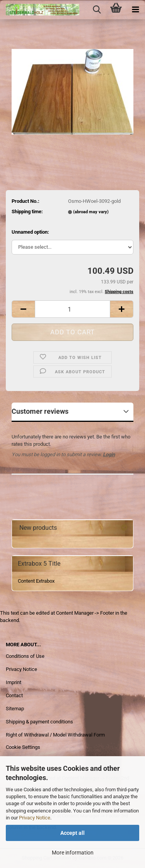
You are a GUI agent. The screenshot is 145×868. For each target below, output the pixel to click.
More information (73, 853)
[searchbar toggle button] (97, 10)
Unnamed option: (30, 232)
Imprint (14, 682)
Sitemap (15, 709)
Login (109, 454)
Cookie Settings (23, 747)
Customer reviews (40, 411)
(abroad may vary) (91, 212)
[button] (23, 309)
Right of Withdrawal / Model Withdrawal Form (55, 735)
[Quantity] (72, 309)
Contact (14, 695)
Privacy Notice (35, 818)
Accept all (72, 833)
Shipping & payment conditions (39, 722)
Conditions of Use (25, 656)
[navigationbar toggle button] (135, 10)
